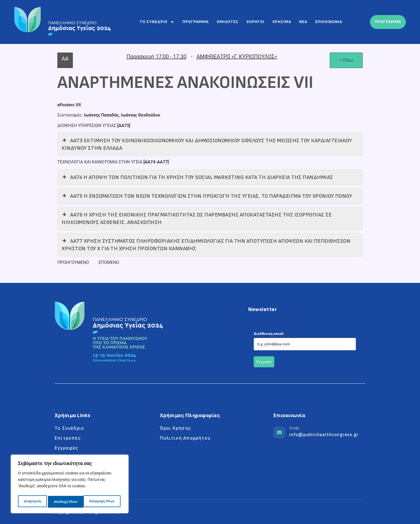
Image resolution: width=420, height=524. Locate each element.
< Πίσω (346, 60)
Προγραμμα (196, 22)
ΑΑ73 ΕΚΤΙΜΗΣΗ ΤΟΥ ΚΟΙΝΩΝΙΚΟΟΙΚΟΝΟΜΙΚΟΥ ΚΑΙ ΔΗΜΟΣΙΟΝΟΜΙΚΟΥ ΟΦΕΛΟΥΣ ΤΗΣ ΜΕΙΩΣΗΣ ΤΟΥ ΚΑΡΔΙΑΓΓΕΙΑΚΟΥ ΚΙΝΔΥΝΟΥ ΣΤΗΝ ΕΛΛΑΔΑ (207, 144)
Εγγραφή (264, 362)
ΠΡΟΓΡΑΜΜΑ (388, 22)
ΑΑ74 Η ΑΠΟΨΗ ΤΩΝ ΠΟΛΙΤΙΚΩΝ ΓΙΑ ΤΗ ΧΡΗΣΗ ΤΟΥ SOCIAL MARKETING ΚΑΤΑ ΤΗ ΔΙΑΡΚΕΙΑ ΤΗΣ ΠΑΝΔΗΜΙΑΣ (197, 177)
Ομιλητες (228, 22)
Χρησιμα (282, 22)
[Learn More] (319, 434)
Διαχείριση (32, 502)
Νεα (303, 22)
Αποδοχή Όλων (104, 502)
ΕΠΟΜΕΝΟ (109, 262)
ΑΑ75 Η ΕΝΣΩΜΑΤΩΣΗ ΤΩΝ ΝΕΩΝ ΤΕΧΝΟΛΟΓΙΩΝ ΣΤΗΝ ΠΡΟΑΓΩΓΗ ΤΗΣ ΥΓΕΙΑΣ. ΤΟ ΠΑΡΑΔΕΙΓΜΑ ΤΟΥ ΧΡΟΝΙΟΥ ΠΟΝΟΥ (207, 196)
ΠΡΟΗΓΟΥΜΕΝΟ (73, 262)
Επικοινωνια (329, 22)
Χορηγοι (255, 22)
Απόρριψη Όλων (66, 502)
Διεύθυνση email (270, 334)
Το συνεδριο (157, 22)
